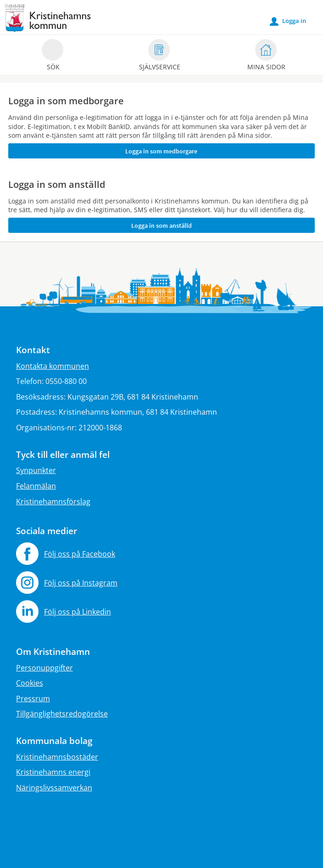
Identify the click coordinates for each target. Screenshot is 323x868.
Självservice (160, 56)
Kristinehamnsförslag (53, 502)
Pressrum (33, 699)
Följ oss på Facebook (80, 554)
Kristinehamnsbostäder (57, 757)
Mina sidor (266, 56)
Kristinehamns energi (53, 772)
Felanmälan (36, 486)
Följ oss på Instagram (81, 583)
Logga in (288, 21)
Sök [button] (53, 56)
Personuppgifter (45, 668)
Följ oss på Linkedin (78, 612)
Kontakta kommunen (53, 366)
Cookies (30, 683)
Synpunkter (36, 470)
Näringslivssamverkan (54, 788)
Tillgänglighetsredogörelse (62, 714)
